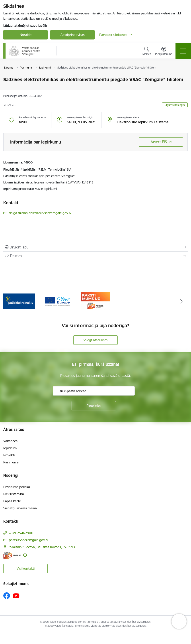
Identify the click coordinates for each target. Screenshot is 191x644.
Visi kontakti (26, 568)
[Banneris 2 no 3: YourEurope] (57, 301)
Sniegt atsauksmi (95, 340)
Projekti (9, 455)
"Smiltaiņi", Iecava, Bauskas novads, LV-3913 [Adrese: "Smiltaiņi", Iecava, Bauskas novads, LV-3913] (42, 547)
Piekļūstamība (14, 494)
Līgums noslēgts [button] (175, 105)
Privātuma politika (17, 487)
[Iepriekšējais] (10, 301)
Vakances (10, 441)
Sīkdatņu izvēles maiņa (20, 508)
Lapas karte (12, 501)
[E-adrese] (12, 555)
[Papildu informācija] (25, 555)
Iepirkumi (10, 448)
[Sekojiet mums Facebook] (7, 596)
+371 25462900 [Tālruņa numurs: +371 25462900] (21, 533)
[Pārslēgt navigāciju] (183, 51)
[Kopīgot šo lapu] (95, 256)
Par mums (11, 462)
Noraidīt (26, 35)
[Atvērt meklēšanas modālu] (147, 52)
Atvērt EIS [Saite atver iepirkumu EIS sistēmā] (159, 142)
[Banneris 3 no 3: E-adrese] (95, 301)
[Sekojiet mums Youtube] (16, 595)
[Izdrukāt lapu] (95, 247)
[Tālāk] (181, 301)
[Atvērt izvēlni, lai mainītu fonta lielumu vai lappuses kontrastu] (164, 52)
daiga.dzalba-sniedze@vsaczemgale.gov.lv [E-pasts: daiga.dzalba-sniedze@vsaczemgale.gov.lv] (40, 213)
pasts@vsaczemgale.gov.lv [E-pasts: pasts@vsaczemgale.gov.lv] (28, 540)
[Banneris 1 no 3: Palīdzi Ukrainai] (19, 301)
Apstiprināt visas (73, 35)
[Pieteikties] (94, 406)
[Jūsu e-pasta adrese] (94, 391)
